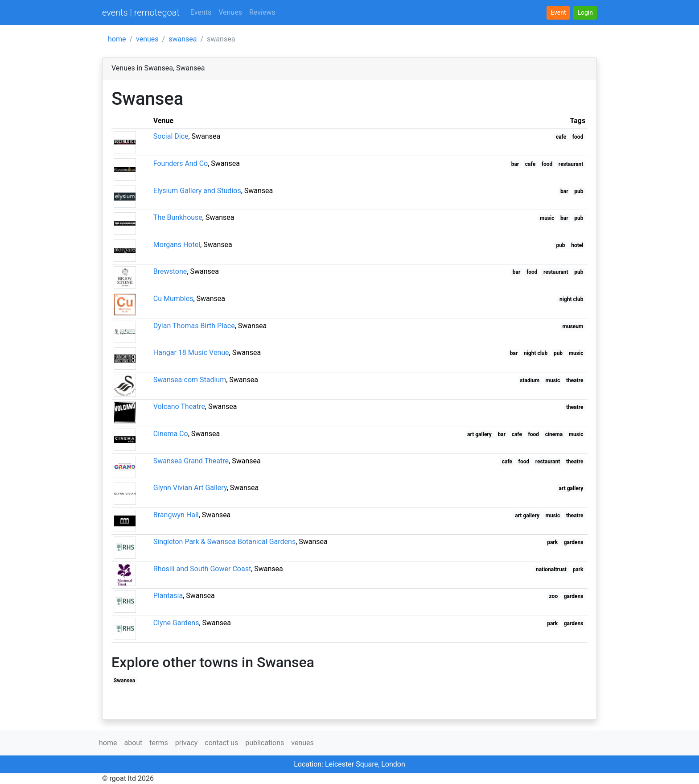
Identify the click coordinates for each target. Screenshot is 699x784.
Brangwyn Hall (176, 515)
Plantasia (168, 596)
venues (147, 39)
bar (515, 164)
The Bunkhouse (178, 217)
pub (579, 191)
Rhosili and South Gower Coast (202, 569)
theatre (575, 380)
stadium (530, 380)
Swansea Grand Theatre (191, 461)
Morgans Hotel (177, 245)
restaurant (571, 164)
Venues (230, 12)
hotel (577, 245)
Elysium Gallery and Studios (197, 191)
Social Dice (171, 136)
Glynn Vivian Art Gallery (190, 488)
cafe (561, 137)
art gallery (479, 434)
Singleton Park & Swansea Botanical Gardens (224, 542)
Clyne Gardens (176, 623)
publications (265, 743)
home (117, 39)
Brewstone (170, 271)
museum (573, 326)
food (578, 137)
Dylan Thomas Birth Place (194, 326)
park (552, 542)
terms (158, 743)
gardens (574, 542)
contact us (221, 743)
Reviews (262, 12)
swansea (183, 39)
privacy (187, 743)
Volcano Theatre (179, 406)
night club (571, 299)
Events (201, 12)
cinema (554, 434)
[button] (585, 13)
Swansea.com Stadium (190, 380)
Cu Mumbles (173, 299)
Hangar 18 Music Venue (191, 353)
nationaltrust (551, 569)
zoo (554, 596)
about (133, 743)
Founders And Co (181, 163)
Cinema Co (171, 434)
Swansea (124, 681)
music (547, 218)
